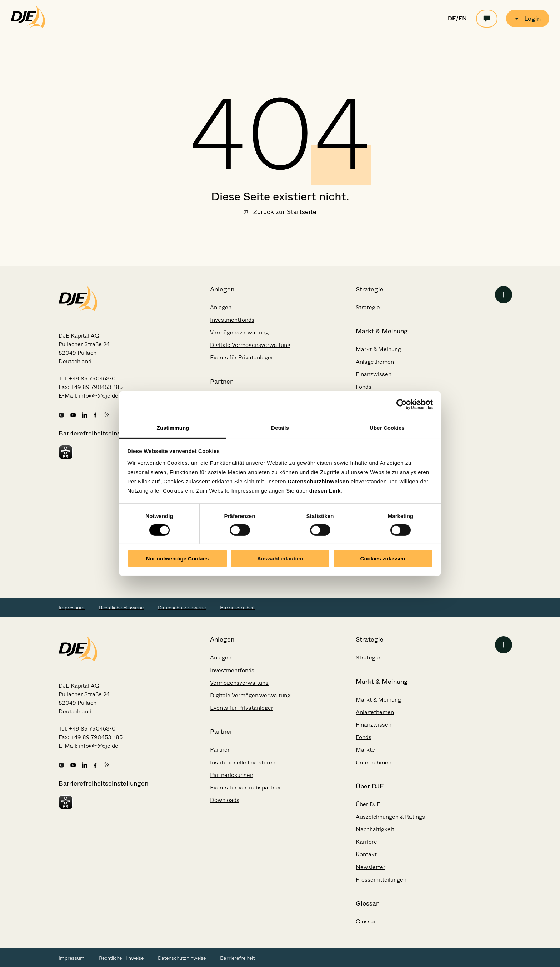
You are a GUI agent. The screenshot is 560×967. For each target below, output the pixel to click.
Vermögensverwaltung (239, 332)
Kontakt (366, 854)
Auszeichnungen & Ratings (390, 817)
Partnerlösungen (232, 775)
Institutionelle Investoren (243, 762)
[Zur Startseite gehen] (28, 26)
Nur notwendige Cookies (177, 559)
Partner (220, 750)
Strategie (368, 307)
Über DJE (368, 804)
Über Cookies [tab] (387, 427)
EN (463, 19)
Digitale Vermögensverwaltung (250, 345)
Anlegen (221, 307)
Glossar (366, 921)
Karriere (366, 842)
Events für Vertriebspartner (246, 787)
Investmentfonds (232, 320)
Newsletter (371, 867)
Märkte (365, 750)
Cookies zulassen (383, 559)
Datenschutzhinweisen (319, 481)
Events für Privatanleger (242, 357)
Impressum (72, 608)
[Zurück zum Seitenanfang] (504, 295)
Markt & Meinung (378, 349)
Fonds (364, 387)
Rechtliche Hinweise (121, 608)
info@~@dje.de (99, 396)
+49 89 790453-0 (92, 378)
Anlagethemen (375, 362)
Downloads (225, 800)
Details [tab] (280, 427)
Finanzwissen (374, 374)
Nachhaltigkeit (375, 829)
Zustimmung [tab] (173, 427)
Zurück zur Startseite (280, 213)
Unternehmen (374, 762)
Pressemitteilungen (381, 880)
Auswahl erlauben (280, 559)
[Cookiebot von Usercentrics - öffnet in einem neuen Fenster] (402, 404)
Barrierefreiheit (237, 608)
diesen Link (325, 490)
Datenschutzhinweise (182, 608)
